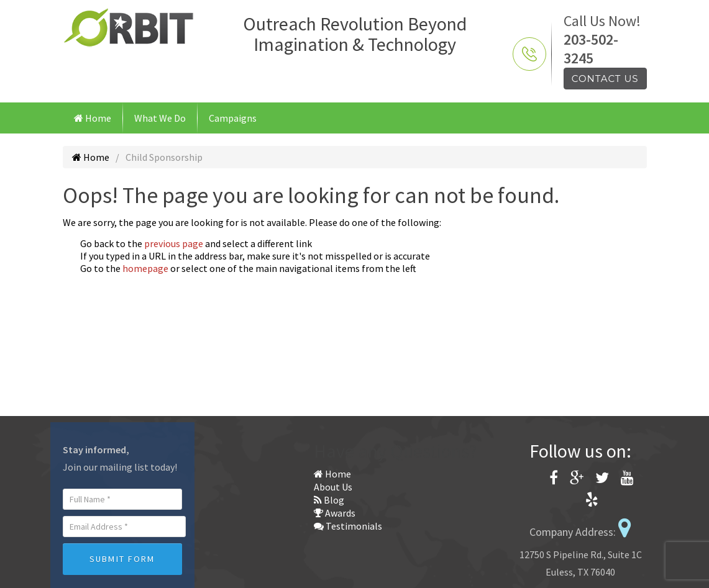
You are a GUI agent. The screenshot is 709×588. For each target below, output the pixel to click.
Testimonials (348, 526)
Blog (329, 500)
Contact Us (605, 79)
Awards (335, 513)
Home (93, 118)
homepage (145, 268)
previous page (174, 243)
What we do (160, 118)
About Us (333, 487)
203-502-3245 (591, 49)
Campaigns (233, 118)
